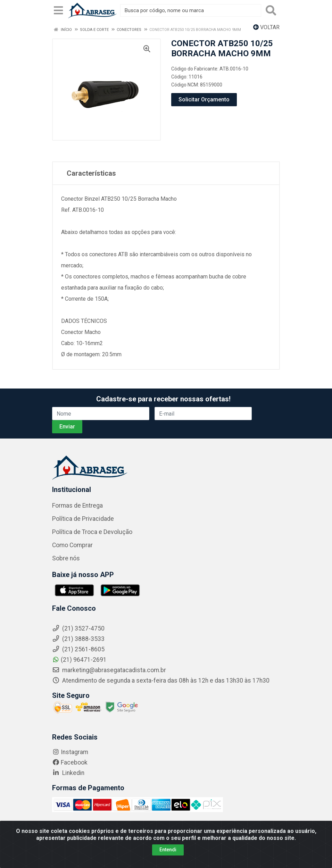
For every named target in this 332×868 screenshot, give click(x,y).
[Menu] (58, 10)
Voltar (266, 27)
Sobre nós (66, 558)
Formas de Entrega (77, 506)
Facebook (70, 762)
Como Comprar (72, 545)
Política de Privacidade (83, 519)
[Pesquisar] (271, 10)
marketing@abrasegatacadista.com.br (109, 670)
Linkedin (68, 773)
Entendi (168, 851)
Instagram (70, 752)
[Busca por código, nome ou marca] (191, 10)
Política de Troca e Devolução (92, 532)
